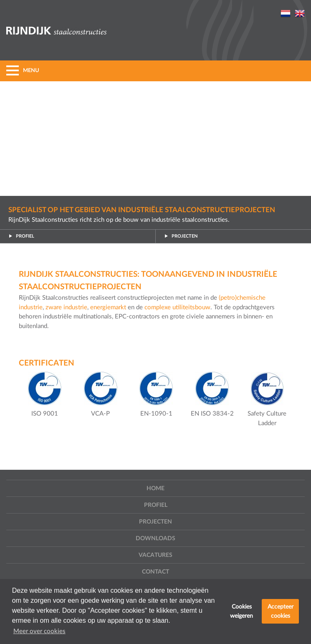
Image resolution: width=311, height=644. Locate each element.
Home (155, 489)
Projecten (181, 236)
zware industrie (66, 307)
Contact (155, 572)
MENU (23, 71)
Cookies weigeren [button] (241, 611)
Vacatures (155, 555)
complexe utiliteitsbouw (177, 307)
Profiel (21, 236)
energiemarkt (109, 307)
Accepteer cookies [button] (281, 611)
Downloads (155, 539)
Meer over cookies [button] (39, 631)
